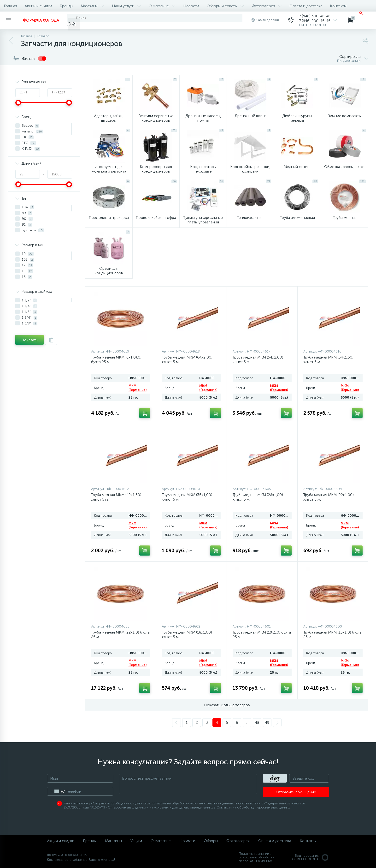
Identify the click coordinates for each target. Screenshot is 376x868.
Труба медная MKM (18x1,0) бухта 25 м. (262, 635)
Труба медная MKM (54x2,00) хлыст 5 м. (258, 359)
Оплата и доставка (306, 6)
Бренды (66, 6)
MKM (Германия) (138, 388)
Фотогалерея (267, 6)
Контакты (338, 6)
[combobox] (56, 791)
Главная (10, 6)
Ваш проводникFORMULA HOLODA (310, 857)
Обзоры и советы (225, 6)
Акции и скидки (38, 6)
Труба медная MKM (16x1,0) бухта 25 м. (332, 635)
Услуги (136, 841)
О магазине (162, 6)
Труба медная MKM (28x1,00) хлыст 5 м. (258, 497)
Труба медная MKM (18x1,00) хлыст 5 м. (187, 635)
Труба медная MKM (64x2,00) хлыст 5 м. (187, 359)
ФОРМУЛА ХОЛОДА (41, 20)
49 (267, 722)
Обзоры (211, 841)
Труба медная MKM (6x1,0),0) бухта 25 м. (116, 359)
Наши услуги (126, 6)
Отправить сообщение (296, 792)
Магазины (93, 6)
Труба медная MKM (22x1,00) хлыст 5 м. (329, 497)
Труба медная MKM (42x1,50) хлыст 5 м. (116, 497)
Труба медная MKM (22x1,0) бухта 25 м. (120, 635)
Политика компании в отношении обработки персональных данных (257, 857)
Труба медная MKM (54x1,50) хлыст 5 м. (328, 359)
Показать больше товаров (227, 705)
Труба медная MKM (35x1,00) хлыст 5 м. (187, 497)
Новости (191, 6)
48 (257, 722)
